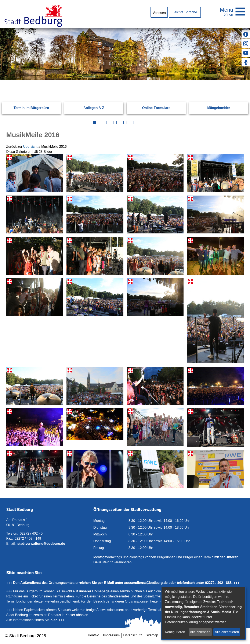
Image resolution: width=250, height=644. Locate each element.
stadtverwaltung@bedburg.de (41, 544)
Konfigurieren (175, 632)
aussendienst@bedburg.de (146, 583)
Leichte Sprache (185, 12)
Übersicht (30, 147)
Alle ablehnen (200, 632)
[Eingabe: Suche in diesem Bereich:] (120, 80)
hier (54, 620)
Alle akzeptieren (227, 632)
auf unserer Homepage (91, 591)
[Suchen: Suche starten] (233, 80)
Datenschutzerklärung (181, 622)
